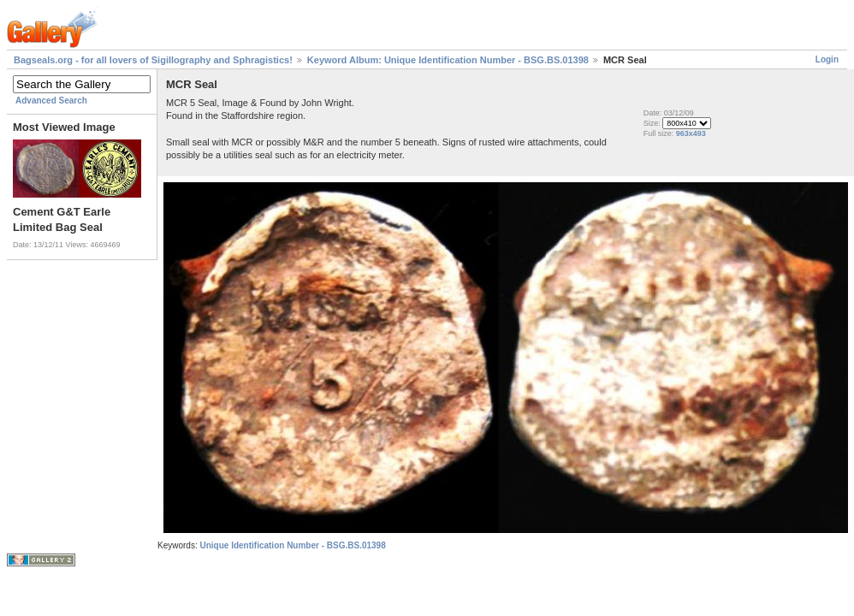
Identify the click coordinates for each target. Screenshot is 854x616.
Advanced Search (51, 101)
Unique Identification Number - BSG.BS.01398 (292, 545)
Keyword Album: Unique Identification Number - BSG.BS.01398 (448, 60)
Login (827, 59)
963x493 (691, 133)
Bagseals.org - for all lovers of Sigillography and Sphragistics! (153, 60)
